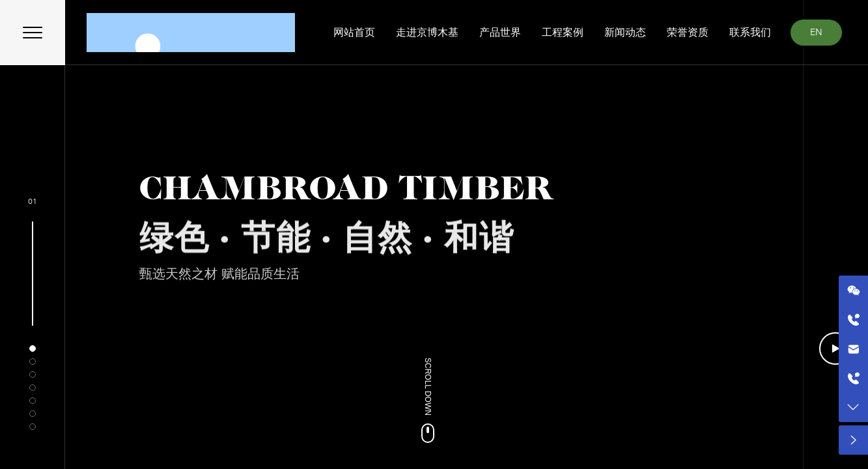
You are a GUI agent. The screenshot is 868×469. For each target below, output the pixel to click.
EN (816, 32)
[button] (33, 348)
